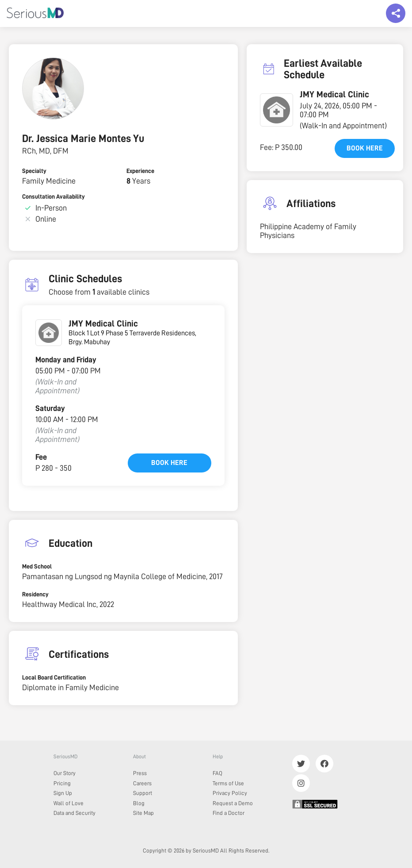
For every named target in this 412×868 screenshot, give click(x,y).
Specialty (34, 171)
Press (140, 773)
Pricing (62, 783)
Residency (35, 594)
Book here (169, 463)
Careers (142, 783)
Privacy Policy (230, 793)
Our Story (65, 773)
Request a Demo (233, 803)
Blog (139, 803)
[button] (277, 110)
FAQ (217, 773)
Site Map (143, 813)
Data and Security (74, 813)
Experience (140, 171)
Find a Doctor (229, 813)
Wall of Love (69, 803)
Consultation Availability (53, 196)
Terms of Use (228, 783)
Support (143, 793)
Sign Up (63, 793)
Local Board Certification (54, 677)
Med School (37, 566)
